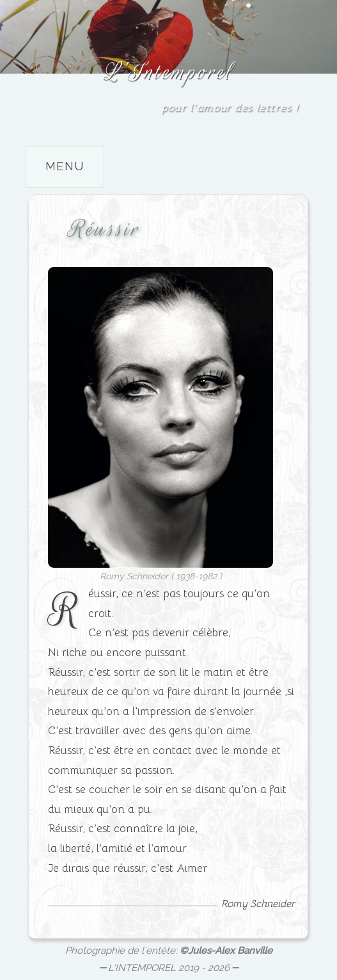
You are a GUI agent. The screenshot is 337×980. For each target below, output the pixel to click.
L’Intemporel (168, 71)
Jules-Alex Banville (230, 951)
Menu (65, 166)
